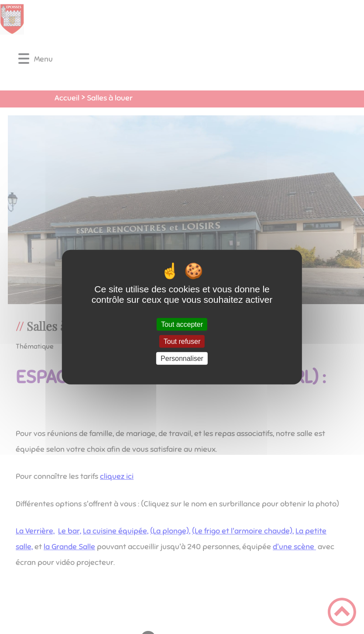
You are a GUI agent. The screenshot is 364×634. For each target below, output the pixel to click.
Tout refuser (182, 341)
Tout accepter (182, 324)
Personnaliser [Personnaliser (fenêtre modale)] (182, 359)
